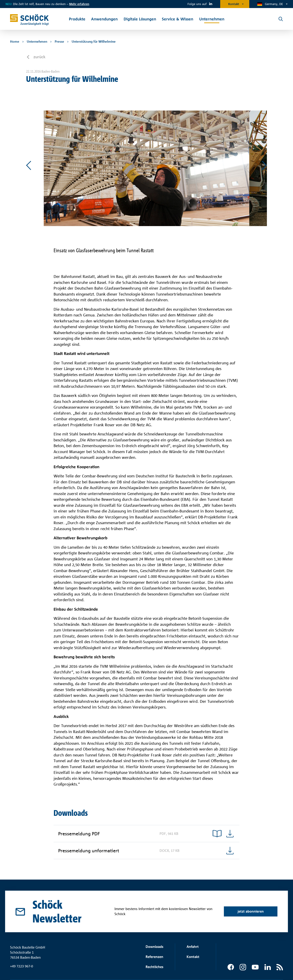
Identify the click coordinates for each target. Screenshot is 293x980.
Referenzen (154, 957)
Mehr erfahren (79, 4)
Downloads (155, 947)
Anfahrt (193, 947)
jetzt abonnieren (251, 911)
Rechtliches (155, 967)
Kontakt (234, 4)
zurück (39, 57)
